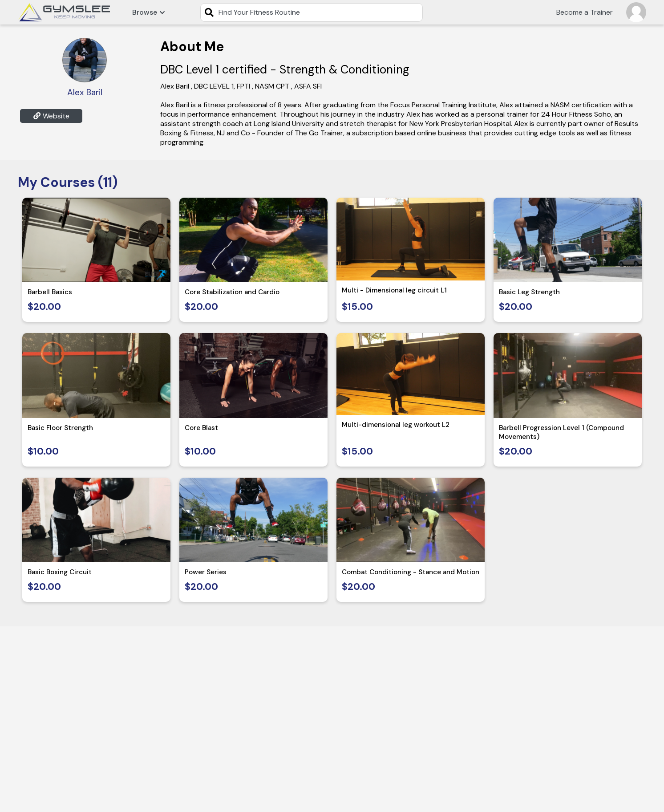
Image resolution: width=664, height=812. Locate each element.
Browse (148, 12)
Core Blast (201, 428)
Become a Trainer (585, 12)
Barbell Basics (50, 292)
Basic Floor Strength (60, 428)
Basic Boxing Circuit (60, 572)
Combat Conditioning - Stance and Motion (411, 572)
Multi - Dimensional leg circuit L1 (394, 290)
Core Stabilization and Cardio (232, 292)
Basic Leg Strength (529, 292)
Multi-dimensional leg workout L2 (396, 425)
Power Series (206, 572)
